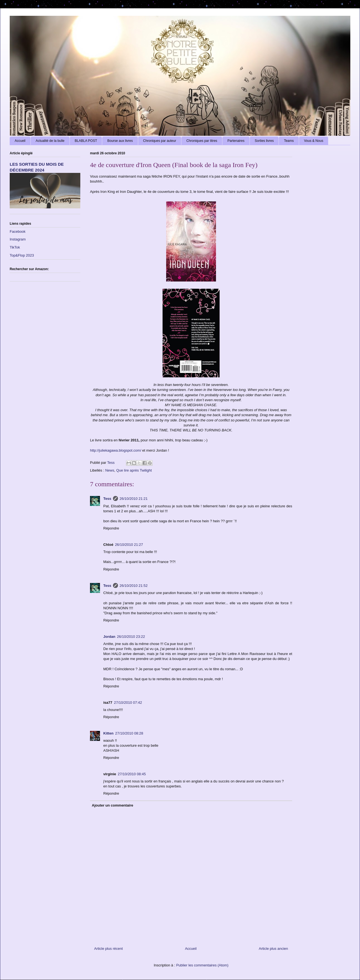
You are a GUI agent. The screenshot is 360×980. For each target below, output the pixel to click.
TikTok (15, 247)
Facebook (18, 231)
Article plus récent (108, 949)
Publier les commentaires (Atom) (202, 965)
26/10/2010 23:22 (131, 637)
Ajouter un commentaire (113, 805)
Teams (289, 141)
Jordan (109, 637)
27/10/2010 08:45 (132, 774)
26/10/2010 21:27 (129, 545)
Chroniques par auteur (160, 141)
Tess (107, 499)
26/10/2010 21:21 (134, 499)
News (110, 470)
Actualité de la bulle (50, 141)
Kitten (108, 733)
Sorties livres (264, 141)
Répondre (111, 528)
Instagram (18, 239)
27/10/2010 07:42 (128, 703)
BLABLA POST (86, 141)
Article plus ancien (274, 949)
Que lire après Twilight (134, 470)
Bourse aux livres (120, 141)
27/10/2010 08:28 (129, 733)
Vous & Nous (314, 141)
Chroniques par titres (202, 141)
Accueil (20, 141)
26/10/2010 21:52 (134, 586)
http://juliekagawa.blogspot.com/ (116, 450)
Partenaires (236, 141)
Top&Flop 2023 (22, 255)
